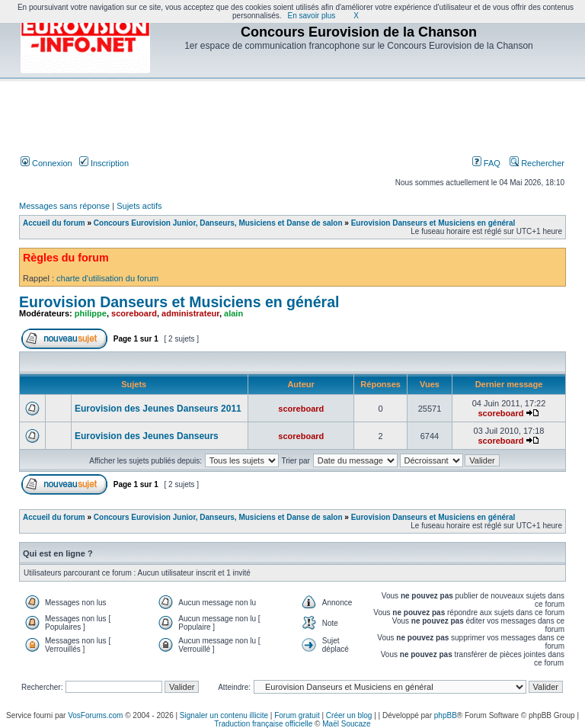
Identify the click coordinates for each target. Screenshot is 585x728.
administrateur (190, 313)
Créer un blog (349, 715)
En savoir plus (312, 16)
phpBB (446, 715)
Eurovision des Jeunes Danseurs (147, 436)
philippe (91, 313)
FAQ (486, 163)
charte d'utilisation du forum (107, 278)
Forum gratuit (297, 715)
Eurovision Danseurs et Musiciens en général (433, 223)
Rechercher (537, 163)
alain (233, 313)
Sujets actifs (139, 206)
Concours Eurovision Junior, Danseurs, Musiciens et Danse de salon (218, 223)
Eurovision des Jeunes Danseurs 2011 (158, 409)
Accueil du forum (54, 223)
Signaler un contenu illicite (224, 715)
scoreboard (134, 313)
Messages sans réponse (64, 206)
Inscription (104, 163)
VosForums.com (95, 715)
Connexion (46, 163)
